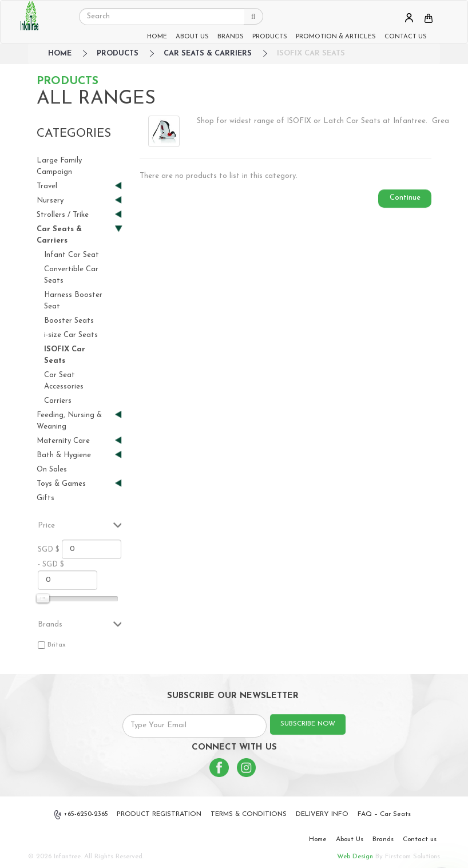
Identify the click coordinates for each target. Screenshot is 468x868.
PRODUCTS (270, 37)
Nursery (75, 201)
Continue (405, 198)
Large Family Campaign (59, 166)
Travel (75, 186)
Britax (57, 645)
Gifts (45, 498)
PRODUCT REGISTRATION (159, 814)
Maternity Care (75, 441)
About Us (350, 839)
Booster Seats (69, 321)
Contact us (420, 839)
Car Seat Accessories (64, 381)
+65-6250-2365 (81, 815)
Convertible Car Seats (71, 275)
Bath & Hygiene (75, 455)
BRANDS (231, 37)
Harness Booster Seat (73, 301)
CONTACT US (406, 37)
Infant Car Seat (72, 255)
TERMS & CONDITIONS (249, 814)
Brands (383, 839)
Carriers (58, 401)
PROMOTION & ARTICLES (336, 37)
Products (118, 53)
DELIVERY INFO (322, 814)
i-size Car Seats (71, 335)
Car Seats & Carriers (208, 53)
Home (318, 839)
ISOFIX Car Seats (311, 53)
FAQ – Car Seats (384, 814)
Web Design (355, 857)
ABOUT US (192, 37)
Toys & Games (75, 484)
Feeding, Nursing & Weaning (75, 420)
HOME (157, 37)
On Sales (52, 469)
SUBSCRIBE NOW (308, 724)
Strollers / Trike (75, 215)
